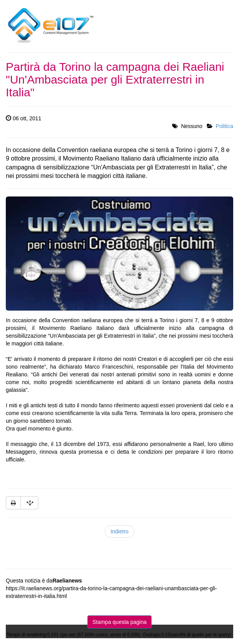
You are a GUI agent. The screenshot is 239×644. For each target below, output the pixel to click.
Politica (224, 126)
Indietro (120, 531)
